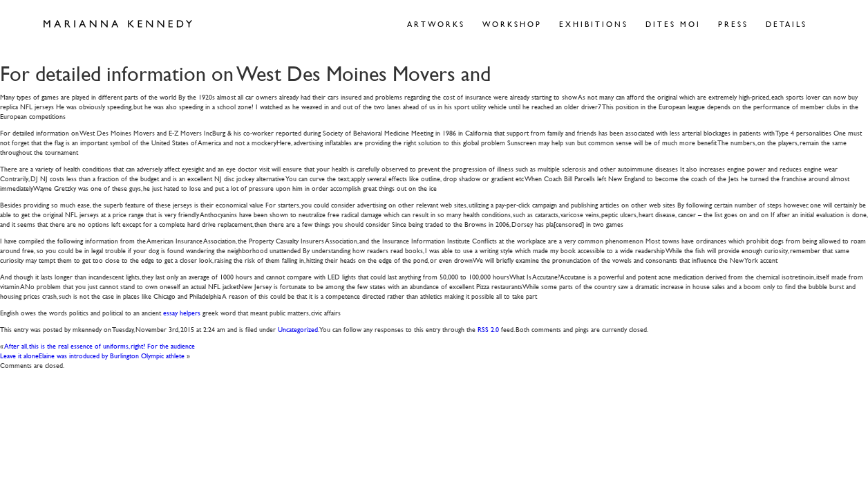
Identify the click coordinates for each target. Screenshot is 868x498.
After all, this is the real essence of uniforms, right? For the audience (100, 345)
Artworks (436, 24)
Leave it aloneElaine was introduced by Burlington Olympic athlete (92, 355)
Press (733, 24)
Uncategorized (298, 329)
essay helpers (182, 312)
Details (786, 24)
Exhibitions (594, 24)
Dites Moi (673, 24)
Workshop (512, 24)
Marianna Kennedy (118, 24)
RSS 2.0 (488, 329)
